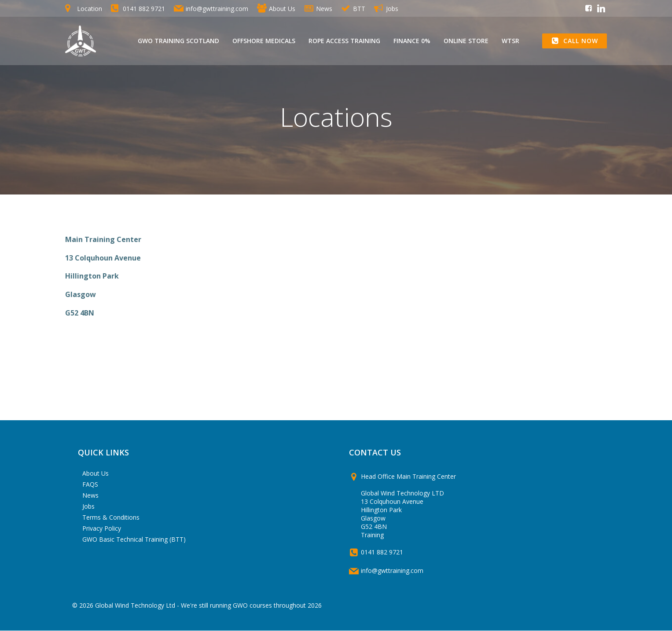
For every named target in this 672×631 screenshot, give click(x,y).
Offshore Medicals (264, 41)
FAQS (91, 484)
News (91, 495)
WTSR (510, 41)
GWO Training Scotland (178, 41)
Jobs (89, 506)
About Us (96, 473)
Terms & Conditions (111, 517)
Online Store (466, 41)
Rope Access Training (344, 41)
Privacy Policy (102, 528)
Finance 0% (412, 41)
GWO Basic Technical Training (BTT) (134, 539)
